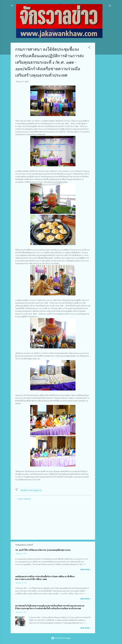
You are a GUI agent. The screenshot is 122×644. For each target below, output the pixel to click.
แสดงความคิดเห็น (24, 499)
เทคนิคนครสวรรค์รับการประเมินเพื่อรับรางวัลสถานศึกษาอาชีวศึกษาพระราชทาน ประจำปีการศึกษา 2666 (45, 578)
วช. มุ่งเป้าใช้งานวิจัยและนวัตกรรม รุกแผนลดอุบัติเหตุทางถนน (43, 550)
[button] (89, 48)
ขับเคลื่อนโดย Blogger (61, 638)
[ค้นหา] (110, 6)
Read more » (85, 570)
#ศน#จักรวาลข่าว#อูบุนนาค (31, 490)
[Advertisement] (104, 77)
